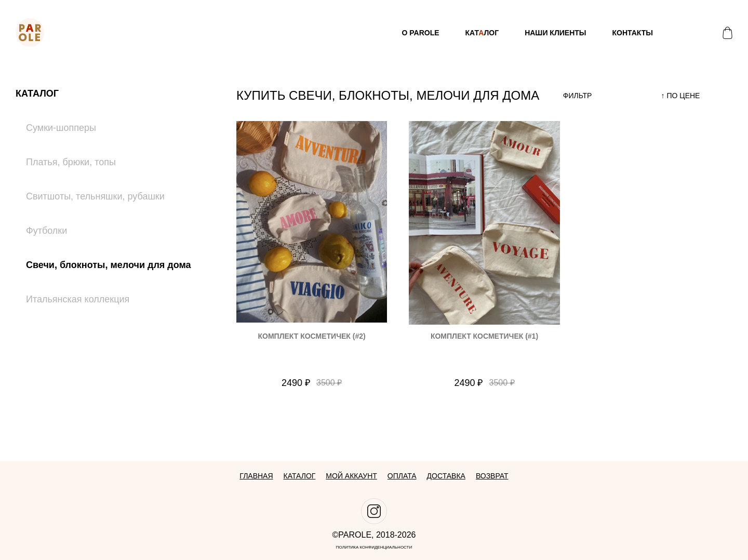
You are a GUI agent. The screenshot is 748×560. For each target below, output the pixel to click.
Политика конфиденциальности (374, 547)
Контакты (633, 33)
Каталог (300, 476)
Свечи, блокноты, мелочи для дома (109, 265)
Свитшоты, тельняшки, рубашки (95, 196)
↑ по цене (681, 96)
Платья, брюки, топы (71, 162)
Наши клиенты (555, 33)
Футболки (46, 231)
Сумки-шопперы (61, 128)
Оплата (402, 476)
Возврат (492, 476)
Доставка (446, 476)
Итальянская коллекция (78, 299)
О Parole (420, 33)
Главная (256, 476)
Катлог (482, 33)
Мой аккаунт (351, 476)
